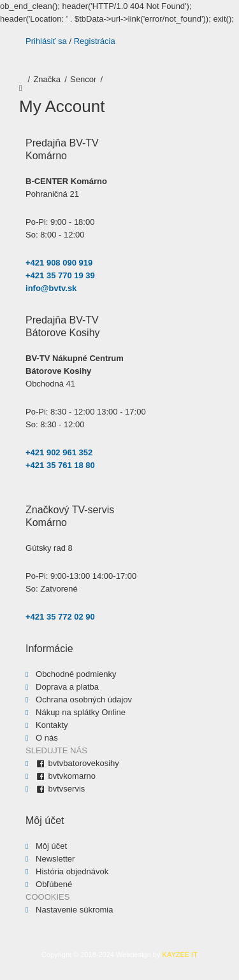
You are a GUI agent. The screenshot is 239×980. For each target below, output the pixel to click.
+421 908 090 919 (59, 263)
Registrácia (95, 41)
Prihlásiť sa (46, 41)
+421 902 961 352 (59, 452)
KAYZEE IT (180, 955)
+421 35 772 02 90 (60, 617)
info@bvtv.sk (51, 288)
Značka (47, 79)
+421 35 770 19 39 (60, 275)
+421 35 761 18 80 (60, 465)
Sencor (83, 79)
